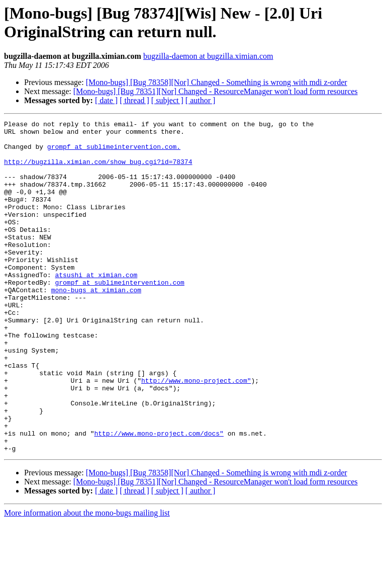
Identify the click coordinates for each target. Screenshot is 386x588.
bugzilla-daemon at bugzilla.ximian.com (208, 56)
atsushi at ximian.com (96, 306)
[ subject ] (167, 100)
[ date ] (106, 100)
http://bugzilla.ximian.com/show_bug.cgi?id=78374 (98, 171)
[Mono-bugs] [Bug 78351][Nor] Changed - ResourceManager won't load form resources (216, 91)
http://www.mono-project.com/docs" (159, 496)
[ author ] (201, 100)
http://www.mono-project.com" (196, 433)
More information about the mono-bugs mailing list (87, 579)
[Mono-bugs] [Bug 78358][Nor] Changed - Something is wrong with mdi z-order (217, 82)
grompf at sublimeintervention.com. (114, 152)
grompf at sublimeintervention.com (119, 315)
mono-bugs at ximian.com (96, 324)
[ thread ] (134, 100)
